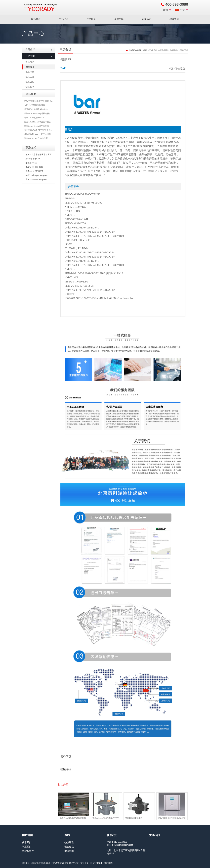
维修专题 (174, 19)
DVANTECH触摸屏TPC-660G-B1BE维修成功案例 (45, 101)
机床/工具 (30, 77)
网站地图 (108, 863)
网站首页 (36, 19)
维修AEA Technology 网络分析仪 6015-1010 (43, 113)
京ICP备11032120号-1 (91, 863)
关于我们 (63, 19)
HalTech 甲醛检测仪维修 (34, 105)
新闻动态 (146, 19)
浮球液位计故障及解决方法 (36, 109)
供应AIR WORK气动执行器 (36, 138)
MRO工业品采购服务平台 (40, 7)
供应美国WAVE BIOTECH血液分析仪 (40, 130)
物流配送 (69, 842)
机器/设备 (30, 82)
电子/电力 (30, 72)
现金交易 (69, 847)
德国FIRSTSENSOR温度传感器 (37, 122)
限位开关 (184, 50)
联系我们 (27, 847)
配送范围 (69, 851)
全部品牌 (119, 19)
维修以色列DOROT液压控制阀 (37, 134)
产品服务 (91, 19)
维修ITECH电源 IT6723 (34, 118)
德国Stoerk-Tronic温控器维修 (36, 126)
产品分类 (153, 50)
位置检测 (174, 50)
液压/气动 (30, 62)
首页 (145, 50)
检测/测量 (30, 67)
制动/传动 (30, 87)
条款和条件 (28, 851)
